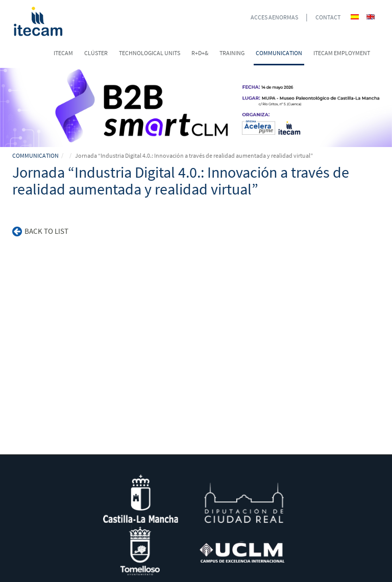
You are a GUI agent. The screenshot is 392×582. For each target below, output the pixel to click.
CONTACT (328, 17)
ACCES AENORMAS (274, 17)
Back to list (40, 231)
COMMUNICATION (35, 155)
